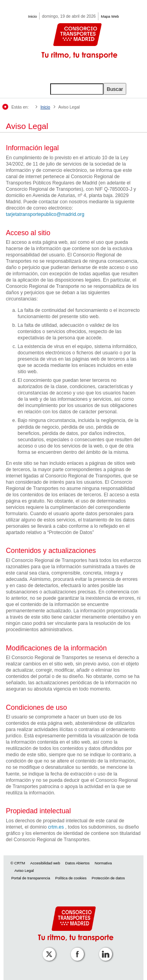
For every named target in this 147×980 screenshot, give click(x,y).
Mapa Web (110, 16)
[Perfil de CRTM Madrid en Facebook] (76, 949)
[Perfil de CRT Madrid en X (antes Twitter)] (47, 949)
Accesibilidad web (45, 863)
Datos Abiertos (77, 863)
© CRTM (18, 863)
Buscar (115, 89)
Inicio (33, 16)
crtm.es (56, 827)
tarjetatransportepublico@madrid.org (45, 214)
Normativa (103, 863)
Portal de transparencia (31, 878)
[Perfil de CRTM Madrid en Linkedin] (104, 949)
